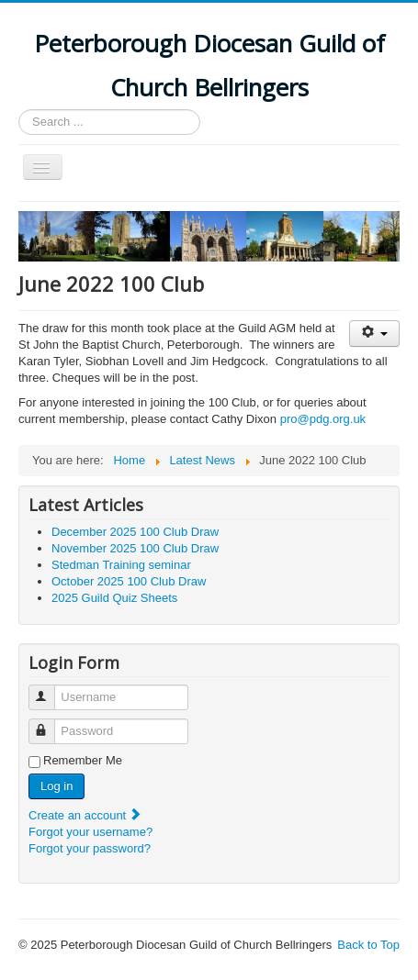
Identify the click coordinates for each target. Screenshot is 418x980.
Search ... (19, 110)
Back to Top (368, 945)
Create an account (85, 815)
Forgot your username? (90, 832)
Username (50, 690)
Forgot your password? (90, 848)
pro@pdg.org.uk (323, 419)
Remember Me (83, 760)
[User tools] (374, 334)
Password (50, 724)
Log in (56, 786)
